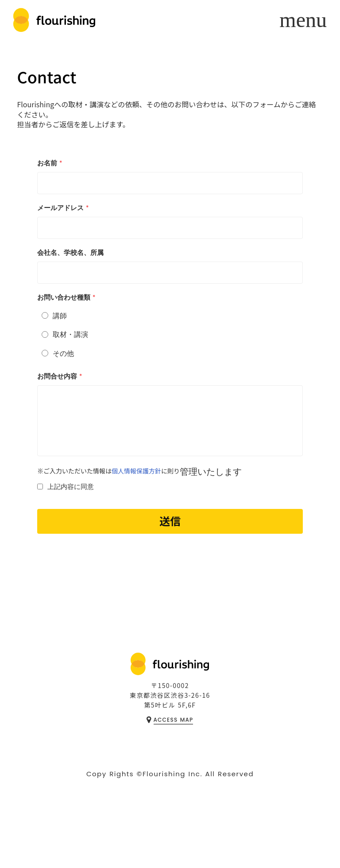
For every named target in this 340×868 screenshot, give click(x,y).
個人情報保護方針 (136, 471)
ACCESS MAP (174, 720)
